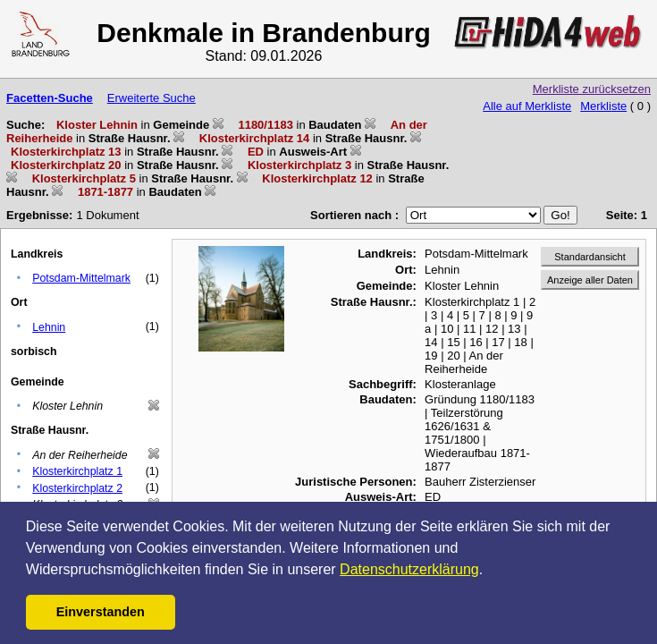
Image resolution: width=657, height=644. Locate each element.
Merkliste (603, 106)
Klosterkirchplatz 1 (77, 471)
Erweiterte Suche (152, 98)
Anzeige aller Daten (590, 280)
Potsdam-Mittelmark (81, 278)
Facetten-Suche (50, 98)
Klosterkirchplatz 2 (77, 488)
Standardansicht (590, 257)
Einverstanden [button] (101, 612)
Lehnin (49, 327)
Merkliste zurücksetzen (592, 89)
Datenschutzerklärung (409, 569)
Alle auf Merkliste (527, 106)
